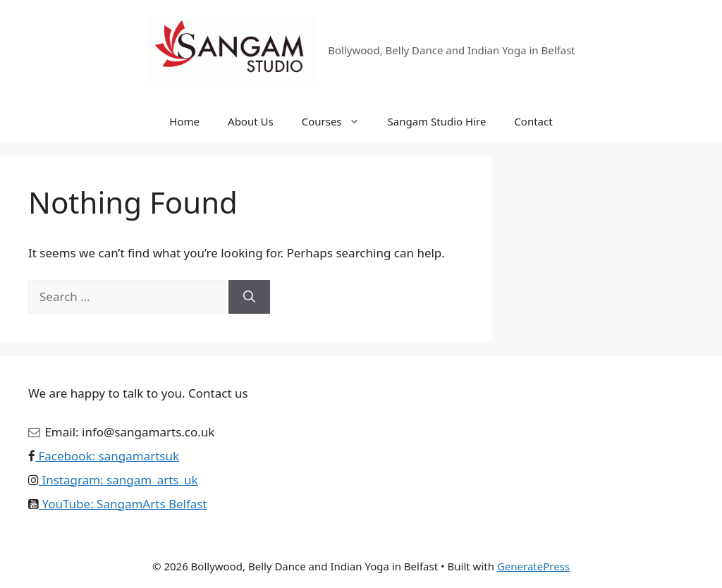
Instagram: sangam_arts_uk (118, 480)
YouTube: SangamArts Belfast (123, 504)
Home (184, 121)
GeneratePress (533, 566)
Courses (338, 121)
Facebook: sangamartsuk (107, 456)
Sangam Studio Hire (437, 121)
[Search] (249, 297)
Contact (533, 121)
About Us (251, 121)
